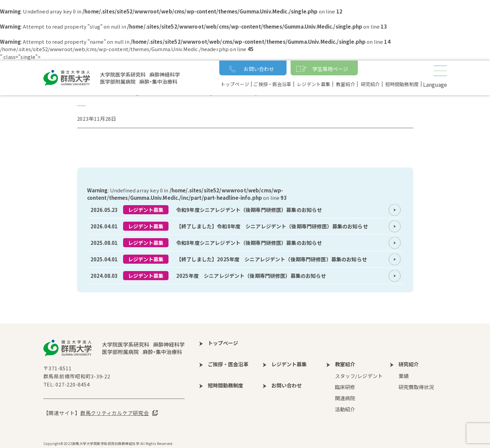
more (245, 210)
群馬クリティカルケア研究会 (115, 413)
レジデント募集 (146, 210)
